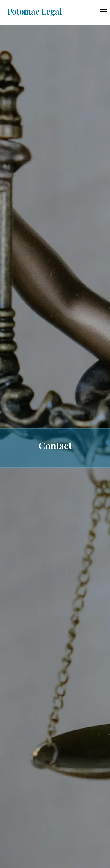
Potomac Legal (35, 11)
